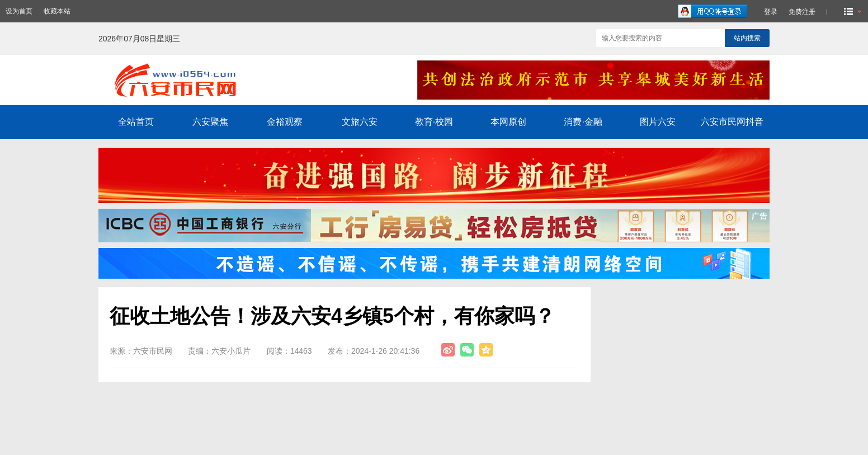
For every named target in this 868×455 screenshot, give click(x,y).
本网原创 (508, 122)
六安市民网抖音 (732, 122)
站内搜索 (747, 38)
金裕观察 (285, 122)
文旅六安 (360, 122)
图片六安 (658, 122)
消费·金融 (583, 122)
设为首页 (19, 11)
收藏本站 (57, 11)
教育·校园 (434, 122)
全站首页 (136, 122)
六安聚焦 (210, 122)
